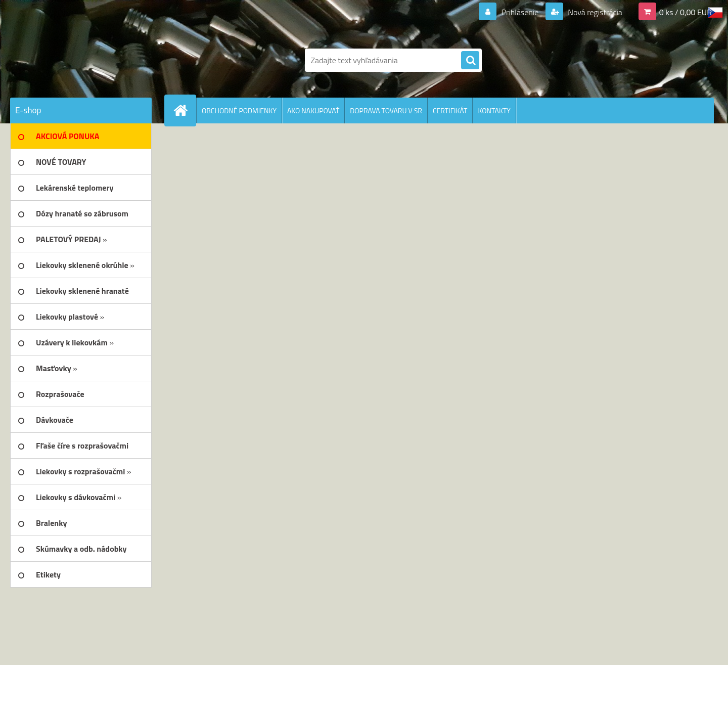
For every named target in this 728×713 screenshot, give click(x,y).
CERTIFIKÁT (450, 110)
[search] (470, 61)
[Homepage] (185, 110)
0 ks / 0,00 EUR (686, 12)
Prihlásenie (520, 12)
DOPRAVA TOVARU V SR (386, 110)
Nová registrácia (594, 12)
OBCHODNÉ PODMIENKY (239, 110)
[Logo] (80, 60)
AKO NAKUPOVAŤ (313, 110)
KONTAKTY (494, 110)
